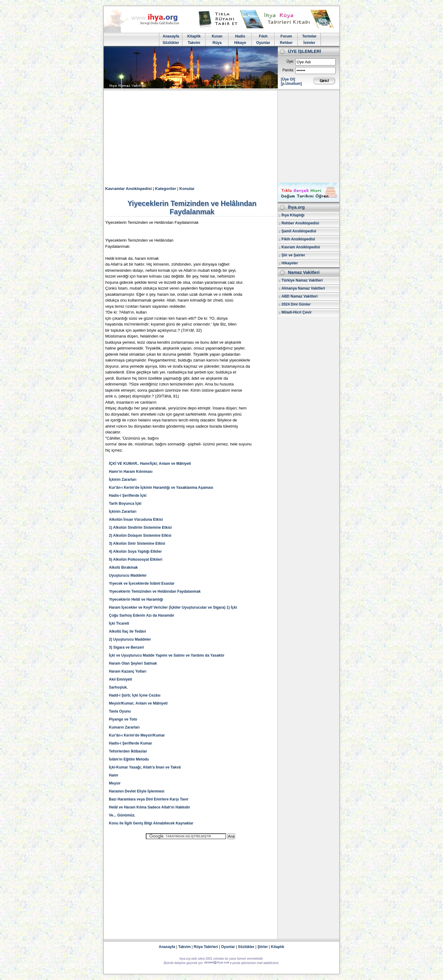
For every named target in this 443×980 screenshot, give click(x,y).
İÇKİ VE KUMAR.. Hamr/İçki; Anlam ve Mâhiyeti (150, 464)
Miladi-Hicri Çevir (297, 312)
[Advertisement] (221, 136)
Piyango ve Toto (123, 719)
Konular (187, 189)
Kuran (217, 36)
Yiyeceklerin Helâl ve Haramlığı (136, 599)
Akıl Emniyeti (120, 679)
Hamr (114, 775)
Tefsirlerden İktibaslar (128, 751)
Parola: (288, 70)
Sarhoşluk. (118, 687)
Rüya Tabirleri (206, 947)
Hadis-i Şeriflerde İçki (128, 496)
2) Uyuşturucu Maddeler (130, 639)
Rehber (286, 43)
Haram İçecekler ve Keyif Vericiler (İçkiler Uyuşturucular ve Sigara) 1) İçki (173, 607)
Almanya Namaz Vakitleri (303, 288)
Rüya (217, 43)
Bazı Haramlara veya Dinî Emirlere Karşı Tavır (149, 799)
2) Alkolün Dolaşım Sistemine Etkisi (140, 535)
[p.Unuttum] (291, 84)
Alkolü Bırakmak (123, 567)
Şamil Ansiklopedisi (299, 231)
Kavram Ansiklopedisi (301, 247)
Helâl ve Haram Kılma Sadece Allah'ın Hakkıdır (150, 807)
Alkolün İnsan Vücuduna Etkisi (136, 520)
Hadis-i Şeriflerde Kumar (130, 743)
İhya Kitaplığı (293, 215)
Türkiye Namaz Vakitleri (302, 280)
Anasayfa (171, 36)
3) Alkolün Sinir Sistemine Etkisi (137, 543)
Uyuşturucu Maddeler (128, 575)
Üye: (290, 61)
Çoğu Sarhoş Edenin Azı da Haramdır (142, 615)
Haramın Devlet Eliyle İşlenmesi (137, 791)
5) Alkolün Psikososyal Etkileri (136, 559)
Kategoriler (166, 189)
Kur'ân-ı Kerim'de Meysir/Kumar (137, 735)
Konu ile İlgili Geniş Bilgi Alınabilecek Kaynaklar (151, 823)
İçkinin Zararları (123, 480)
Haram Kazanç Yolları (128, 671)
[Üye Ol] (288, 79)
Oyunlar (263, 43)
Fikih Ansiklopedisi (298, 239)
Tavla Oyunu (120, 711)
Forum (286, 36)
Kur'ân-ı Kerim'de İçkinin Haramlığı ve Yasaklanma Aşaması (161, 488)
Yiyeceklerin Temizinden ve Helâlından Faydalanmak (155, 591)
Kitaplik (194, 36)
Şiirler (263, 947)
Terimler (309, 36)
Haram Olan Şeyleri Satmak (133, 663)
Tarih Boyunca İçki (125, 504)
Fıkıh (263, 36)
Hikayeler (290, 263)
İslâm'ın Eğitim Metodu (129, 759)
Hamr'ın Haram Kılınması (131, 472)
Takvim (194, 43)
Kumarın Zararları (124, 727)
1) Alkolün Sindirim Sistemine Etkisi (140, 528)
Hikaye (240, 43)
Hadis (240, 36)
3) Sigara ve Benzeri (126, 647)
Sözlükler (171, 43)
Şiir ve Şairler (293, 255)
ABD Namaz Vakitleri (299, 296)
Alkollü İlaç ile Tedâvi (128, 631)
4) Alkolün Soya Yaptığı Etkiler (135, 551)
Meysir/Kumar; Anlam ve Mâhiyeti (138, 703)
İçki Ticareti (119, 623)
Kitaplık (278, 947)
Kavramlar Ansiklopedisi (128, 189)
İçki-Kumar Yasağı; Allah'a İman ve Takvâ (145, 767)
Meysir (115, 783)
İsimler (309, 43)
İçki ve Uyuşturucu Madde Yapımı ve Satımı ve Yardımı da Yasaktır (167, 655)
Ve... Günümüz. (122, 815)
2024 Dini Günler (296, 304)
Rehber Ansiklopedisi (300, 223)
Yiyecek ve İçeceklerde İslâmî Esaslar (142, 583)
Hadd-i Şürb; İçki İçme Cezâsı (135, 695)
